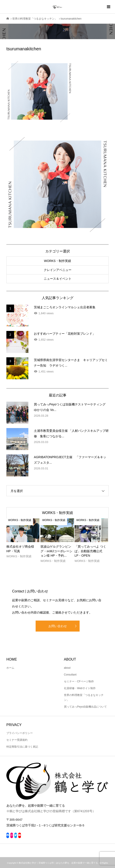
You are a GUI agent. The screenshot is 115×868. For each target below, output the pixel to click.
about (67, 668)
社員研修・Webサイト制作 (80, 688)
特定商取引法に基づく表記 (22, 747)
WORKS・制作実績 (57, 261)
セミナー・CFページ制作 (79, 681)
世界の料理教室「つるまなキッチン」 (84, 697)
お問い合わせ (58, 626)
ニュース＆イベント (58, 279)
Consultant (70, 675)
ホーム (10, 668)
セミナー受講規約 (17, 740)
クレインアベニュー (58, 270)
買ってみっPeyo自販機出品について (85, 707)
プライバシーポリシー (20, 733)
